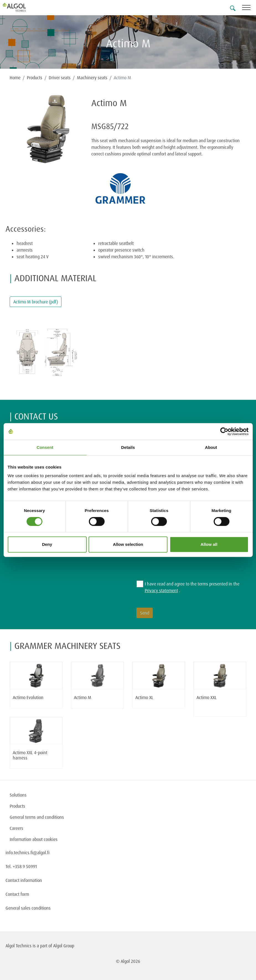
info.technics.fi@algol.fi (28, 853)
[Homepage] (21, 7)
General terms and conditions (37, 817)
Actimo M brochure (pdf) (36, 302)
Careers (16, 828)
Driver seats (60, 78)
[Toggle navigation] (249, 8)
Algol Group (64, 946)
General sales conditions (28, 908)
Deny (47, 544)
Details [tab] (128, 447)
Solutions (18, 795)
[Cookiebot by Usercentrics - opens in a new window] (224, 431)
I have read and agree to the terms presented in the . (192, 587)
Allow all (209, 544)
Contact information (24, 880)
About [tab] (211, 447)
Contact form (17, 894)
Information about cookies (34, 839)
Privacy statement (161, 590)
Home (15, 78)
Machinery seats (92, 78)
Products (35, 78)
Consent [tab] (45, 447)
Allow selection (128, 544)
